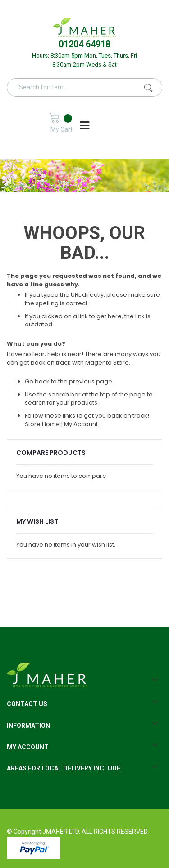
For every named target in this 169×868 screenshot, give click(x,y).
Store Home (42, 424)
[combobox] (90, 87)
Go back (37, 381)
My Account (81, 424)
